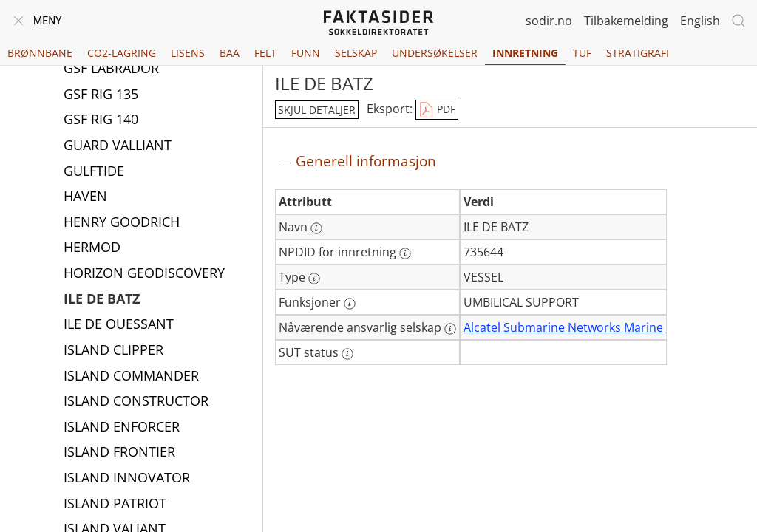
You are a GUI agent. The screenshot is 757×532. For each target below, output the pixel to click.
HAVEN (85, 197)
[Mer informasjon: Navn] (316, 228)
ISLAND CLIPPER (113, 351)
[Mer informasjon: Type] (314, 279)
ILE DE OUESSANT (119, 325)
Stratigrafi (638, 53)
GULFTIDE (94, 172)
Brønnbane (40, 53)
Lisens (188, 53)
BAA (230, 53)
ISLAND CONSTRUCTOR (136, 402)
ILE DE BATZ (102, 300)
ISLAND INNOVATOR (127, 479)
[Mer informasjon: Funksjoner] (350, 304)
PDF (437, 110)
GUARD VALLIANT (118, 146)
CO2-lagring (122, 53)
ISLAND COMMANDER (131, 377)
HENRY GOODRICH (122, 223)
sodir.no (549, 21)
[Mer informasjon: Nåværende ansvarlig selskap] (450, 329)
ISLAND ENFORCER (122, 428)
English (700, 21)
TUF (582, 53)
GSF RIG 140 (101, 120)
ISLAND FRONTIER (119, 453)
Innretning (525, 53)
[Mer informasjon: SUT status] (347, 354)
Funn (306, 53)
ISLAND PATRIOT (115, 505)
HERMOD (92, 248)
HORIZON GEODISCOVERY (144, 274)
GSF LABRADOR (111, 69)
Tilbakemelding (626, 21)
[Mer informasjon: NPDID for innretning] (405, 253)
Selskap (356, 53)
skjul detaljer (317, 110)
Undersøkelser (435, 53)
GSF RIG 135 (101, 95)
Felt (265, 53)
